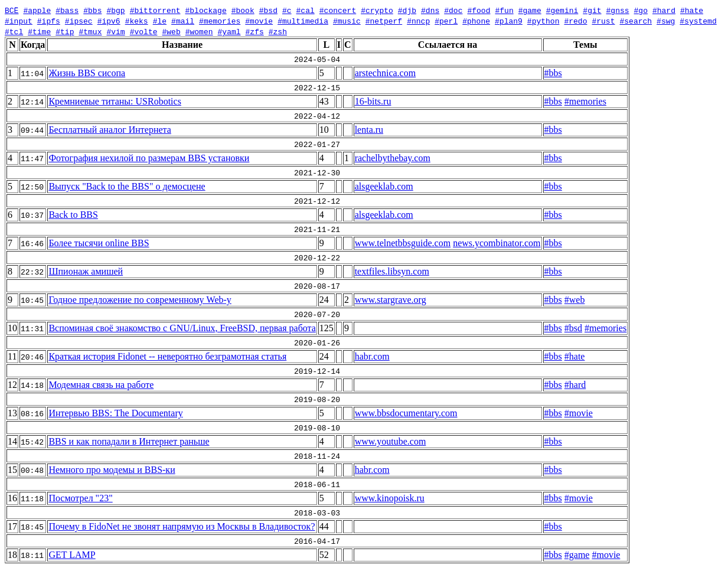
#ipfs (49, 21)
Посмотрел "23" (80, 498)
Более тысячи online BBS (99, 243)
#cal (305, 10)
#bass (67, 10)
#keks (137, 21)
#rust (603, 21)
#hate (692, 10)
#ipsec (79, 21)
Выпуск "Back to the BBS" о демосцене (127, 186)
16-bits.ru (373, 101)
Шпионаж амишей (86, 271)
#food (479, 10)
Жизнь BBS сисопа (87, 73)
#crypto (377, 10)
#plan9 (509, 21)
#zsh (278, 31)
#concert (338, 10)
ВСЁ (12, 10)
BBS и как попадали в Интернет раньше (129, 441)
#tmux (90, 31)
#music (347, 21)
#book (243, 10)
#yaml (229, 31)
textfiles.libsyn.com (392, 271)
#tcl (14, 31)
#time (39, 31)
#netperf (384, 21)
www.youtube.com (391, 441)
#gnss (617, 10)
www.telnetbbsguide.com (403, 243)
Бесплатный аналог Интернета (110, 130)
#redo (575, 21)
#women (199, 31)
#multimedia (303, 21)
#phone (476, 21)
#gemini (562, 10)
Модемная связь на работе (101, 385)
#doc (453, 10)
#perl (446, 21)
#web (171, 31)
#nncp (418, 21)
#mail (183, 21)
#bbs (92, 10)
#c (287, 10)
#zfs (254, 31)
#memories (220, 21)
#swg (666, 21)
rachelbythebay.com (393, 158)
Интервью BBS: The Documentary (115, 413)
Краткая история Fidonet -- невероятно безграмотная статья (167, 356)
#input (19, 21)
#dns (430, 10)
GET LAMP (72, 555)
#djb (407, 10)
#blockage (205, 10)
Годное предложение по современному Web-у (140, 300)
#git (592, 10)
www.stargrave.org (391, 300)
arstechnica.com (386, 73)
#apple (37, 10)
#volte (144, 31)
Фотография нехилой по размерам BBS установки (149, 158)
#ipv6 (109, 21)
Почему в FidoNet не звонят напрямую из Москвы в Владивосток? (182, 526)
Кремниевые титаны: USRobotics (115, 101)
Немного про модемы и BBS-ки (112, 470)
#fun (504, 10)
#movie (259, 21)
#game (530, 10)
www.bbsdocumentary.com (406, 413)
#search (636, 21)
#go (640, 10)
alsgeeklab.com (384, 186)
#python (543, 21)
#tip (65, 31)
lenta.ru (369, 130)
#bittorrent (155, 10)
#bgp (115, 10)
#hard (664, 10)
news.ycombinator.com (497, 243)
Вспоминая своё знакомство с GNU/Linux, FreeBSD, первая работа (182, 328)
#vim (115, 31)
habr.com (372, 356)
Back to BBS (73, 215)
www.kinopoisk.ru (390, 498)
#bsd (268, 10)
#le (160, 21)
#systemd (698, 21)
